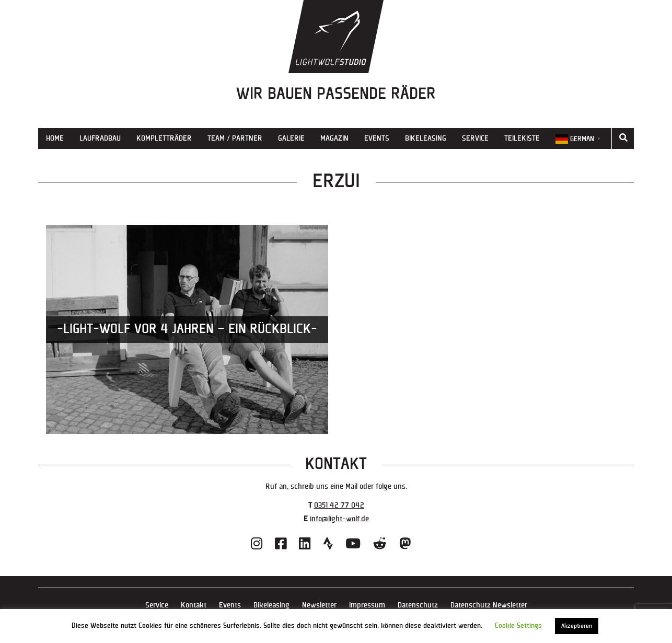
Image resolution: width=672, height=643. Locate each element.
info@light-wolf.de (339, 519)
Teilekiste (522, 138)
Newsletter (319, 605)
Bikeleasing (426, 138)
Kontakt (194, 605)
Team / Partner (235, 138)
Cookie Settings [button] (518, 626)
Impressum (367, 605)
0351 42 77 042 (339, 505)
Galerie (291, 138)
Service (475, 138)
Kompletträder (164, 138)
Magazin (334, 138)
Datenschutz (418, 605)
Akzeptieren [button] (577, 626)
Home (55, 138)
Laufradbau (100, 138)
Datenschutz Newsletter (489, 605)
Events (377, 138)
